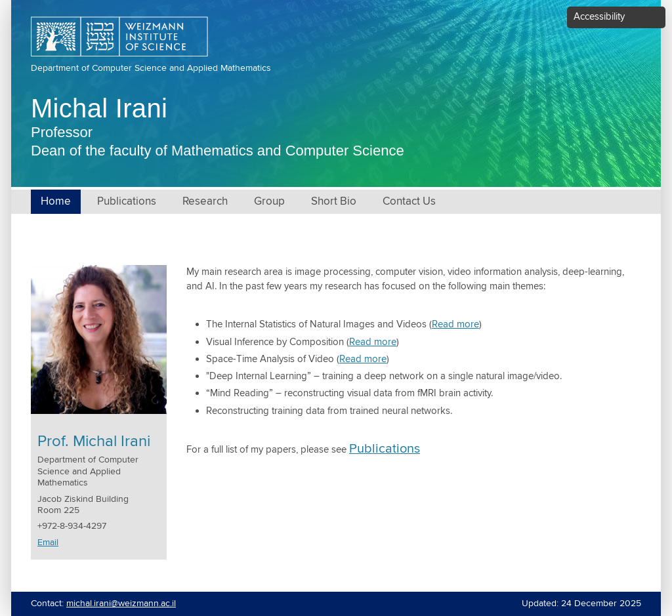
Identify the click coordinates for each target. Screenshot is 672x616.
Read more (455, 324)
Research (205, 202)
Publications (127, 202)
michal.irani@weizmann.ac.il (121, 604)
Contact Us (409, 202)
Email (48, 543)
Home (56, 202)
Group (269, 202)
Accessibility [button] (599, 17)
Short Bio (334, 202)
